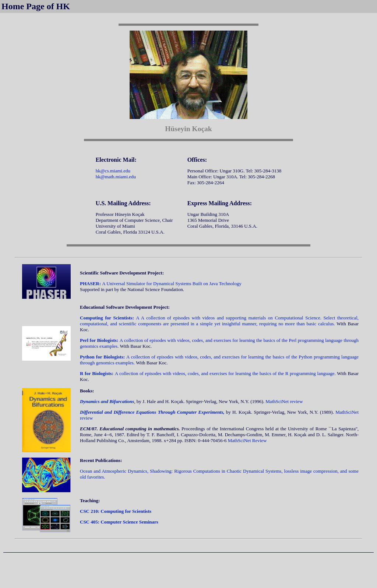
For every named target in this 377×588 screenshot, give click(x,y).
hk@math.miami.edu (116, 177)
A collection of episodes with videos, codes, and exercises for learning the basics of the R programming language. (208, 373)
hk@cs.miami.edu (113, 171)
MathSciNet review (284, 401)
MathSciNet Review (247, 440)
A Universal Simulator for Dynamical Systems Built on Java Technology (161, 283)
